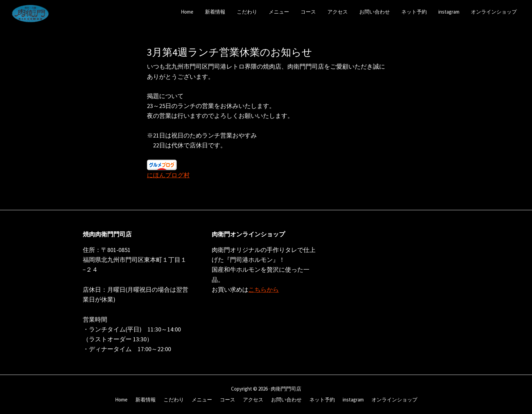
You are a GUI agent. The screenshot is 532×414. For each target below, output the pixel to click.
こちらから (264, 290)
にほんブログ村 (168, 175)
